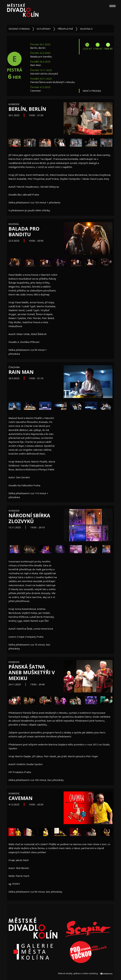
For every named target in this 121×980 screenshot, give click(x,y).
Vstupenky (44, 29)
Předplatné (65, 29)
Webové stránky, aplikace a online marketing (85, 973)
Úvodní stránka (19, 29)
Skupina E (86, 29)
